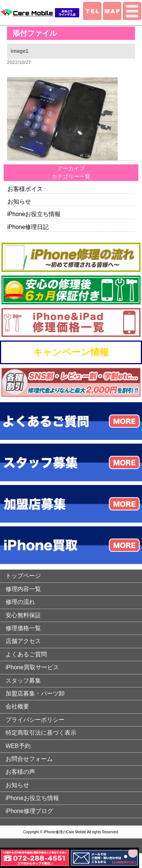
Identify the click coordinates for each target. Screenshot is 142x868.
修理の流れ (20, 602)
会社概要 (17, 706)
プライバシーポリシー (35, 720)
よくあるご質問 (26, 654)
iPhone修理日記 (28, 227)
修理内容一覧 (23, 589)
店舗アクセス (23, 641)
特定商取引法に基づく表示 (41, 733)
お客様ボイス (25, 189)
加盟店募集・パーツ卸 (35, 693)
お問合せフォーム (29, 759)
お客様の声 (20, 772)
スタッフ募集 (23, 681)
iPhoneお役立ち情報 (34, 214)
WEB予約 (18, 746)
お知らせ (19, 201)
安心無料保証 (23, 615)
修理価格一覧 (23, 628)
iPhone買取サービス (32, 667)
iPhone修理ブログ (29, 811)
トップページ (23, 576)
